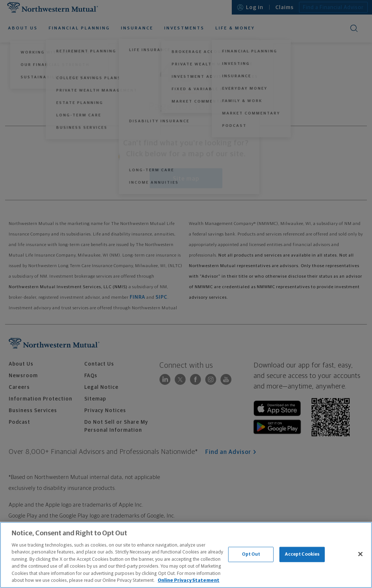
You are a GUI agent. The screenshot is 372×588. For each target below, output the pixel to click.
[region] (186, 555)
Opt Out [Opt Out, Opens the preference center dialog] (251, 554)
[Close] (360, 554)
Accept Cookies (302, 554)
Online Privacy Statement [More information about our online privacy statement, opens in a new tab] (189, 581)
